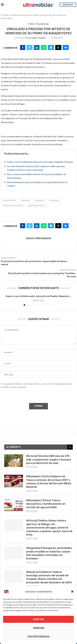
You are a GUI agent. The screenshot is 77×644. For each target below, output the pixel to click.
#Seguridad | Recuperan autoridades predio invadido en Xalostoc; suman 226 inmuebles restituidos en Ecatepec (49, 553)
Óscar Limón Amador (36, 38)
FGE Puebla (54, 200)
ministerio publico (37, 206)
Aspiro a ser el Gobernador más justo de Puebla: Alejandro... (38, 296)
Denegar (39, 628)
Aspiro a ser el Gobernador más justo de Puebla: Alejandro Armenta (40, 162)
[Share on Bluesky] (66, 47)
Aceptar (38, 619)
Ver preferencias (38, 637)
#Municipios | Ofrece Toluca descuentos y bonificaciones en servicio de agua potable (46, 504)
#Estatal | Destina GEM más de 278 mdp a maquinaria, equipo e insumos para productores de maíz (49, 460)
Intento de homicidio (13, 206)
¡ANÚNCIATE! (68, 5)
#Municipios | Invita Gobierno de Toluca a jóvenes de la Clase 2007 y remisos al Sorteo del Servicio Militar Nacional (49, 482)
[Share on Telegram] (51, 47)
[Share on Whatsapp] (44, 47)
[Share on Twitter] (30, 47)
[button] (72, 591)
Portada (5, 15)
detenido (40, 200)
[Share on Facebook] (23, 47)
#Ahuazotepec (10, 200)
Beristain (26, 200)
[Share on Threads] (58, 47)
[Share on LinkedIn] (37, 47)
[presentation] (25, 396)
